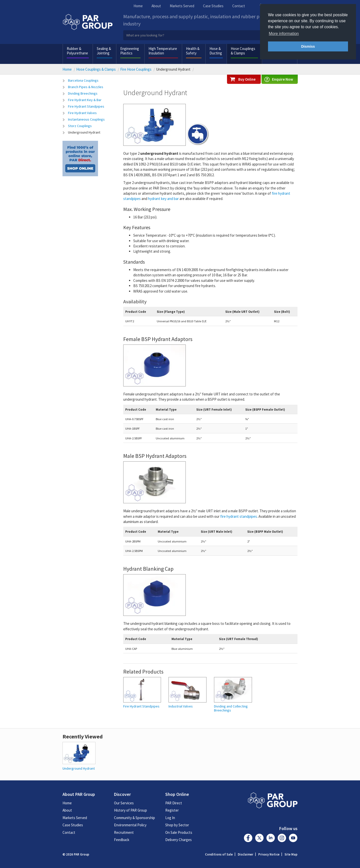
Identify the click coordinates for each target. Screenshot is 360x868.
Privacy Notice (269, 854)
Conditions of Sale (219, 854)
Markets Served (182, 6)
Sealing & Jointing (104, 51)
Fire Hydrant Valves (82, 113)
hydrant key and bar (163, 199)
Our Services (124, 803)
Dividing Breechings (83, 93)
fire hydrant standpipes (239, 516)
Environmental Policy (130, 825)
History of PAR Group (130, 810)
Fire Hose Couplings (136, 69)
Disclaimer (245, 854)
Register (172, 810)
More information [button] (284, 34)
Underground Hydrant (84, 132)
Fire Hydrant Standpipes (86, 106)
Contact (239, 6)
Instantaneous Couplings (86, 119)
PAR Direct (174, 803)
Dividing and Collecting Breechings (231, 708)
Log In (170, 818)
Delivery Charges (178, 840)
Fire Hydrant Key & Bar (85, 100)
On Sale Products (179, 832)
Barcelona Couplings (83, 80)
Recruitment (124, 832)
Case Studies (213, 6)
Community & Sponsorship (134, 818)
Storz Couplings (80, 126)
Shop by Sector (177, 825)
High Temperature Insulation (163, 51)
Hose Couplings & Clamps (243, 51)
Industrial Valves (181, 706)
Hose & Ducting (216, 51)
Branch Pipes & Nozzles (86, 87)
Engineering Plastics (130, 51)
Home (138, 6)
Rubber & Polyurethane (77, 51)
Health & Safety (193, 51)
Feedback (122, 840)
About (156, 6)
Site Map (291, 854)
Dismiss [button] (308, 46)
